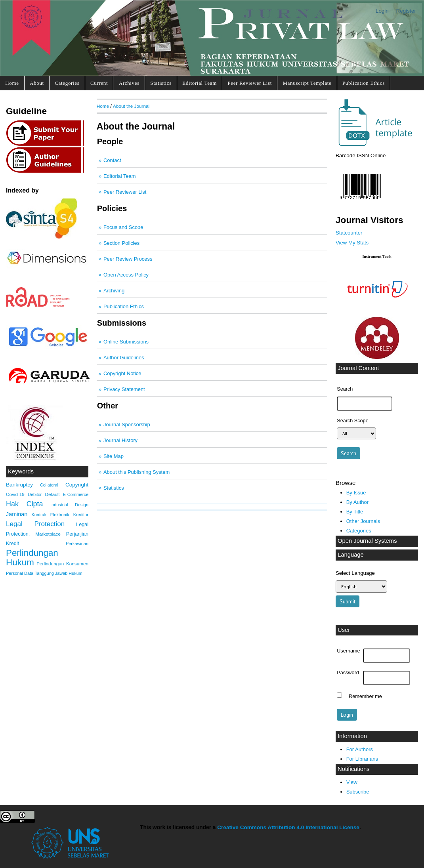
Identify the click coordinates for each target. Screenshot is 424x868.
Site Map (114, 456)
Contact (112, 160)
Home (12, 83)
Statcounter (349, 233)
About (37, 83)
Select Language (355, 573)
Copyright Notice (122, 373)
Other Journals (363, 521)
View (352, 782)
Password (348, 673)
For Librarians (362, 759)
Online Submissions (126, 342)
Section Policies (121, 243)
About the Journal (131, 106)
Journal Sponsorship (127, 424)
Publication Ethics (364, 83)
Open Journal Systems (367, 541)
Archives (129, 83)
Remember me (365, 696)
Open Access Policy (126, 275)
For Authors (360, 749)
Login (382, 11)
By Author (358, 502)
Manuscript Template (307, 83)
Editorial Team (200, 83)
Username (348, 651)
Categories (67, 83)
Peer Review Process (128, 259)
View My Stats (352, 243)
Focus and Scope (123, 227)
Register (406, 11)
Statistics (161, 83)
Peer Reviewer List (250, 83)
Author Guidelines (124, 358)
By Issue (356, 493)
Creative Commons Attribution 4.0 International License (288, 827)
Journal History (120, 440)
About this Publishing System (137, 472)
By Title (355, 512)
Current (99, 83)
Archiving (114, 291)
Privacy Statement (124, 389)
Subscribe (358, 792)
